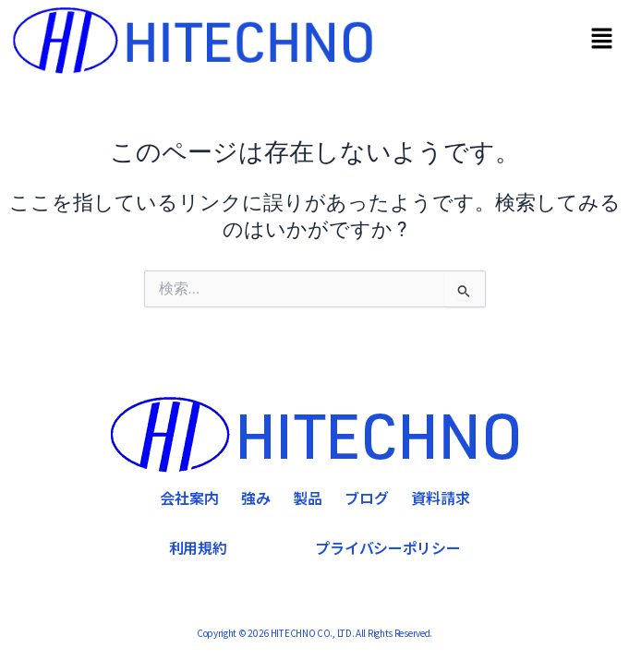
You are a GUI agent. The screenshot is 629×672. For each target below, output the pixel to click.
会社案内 (189, 498)
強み (256, 498)
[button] (602, 41)
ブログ (367, 498)
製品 (308, 498)
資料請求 (441, 498)
